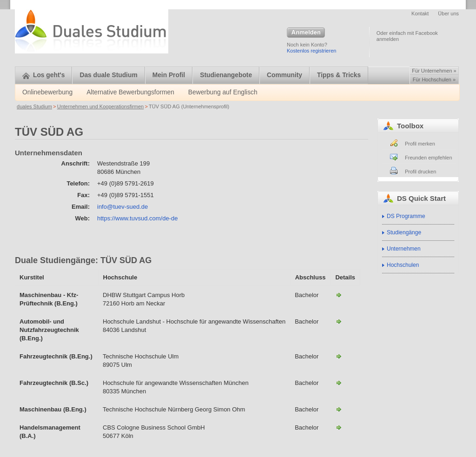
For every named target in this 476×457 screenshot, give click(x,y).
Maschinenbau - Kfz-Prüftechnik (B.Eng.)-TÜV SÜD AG (339, 295)
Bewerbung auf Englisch (223, 92)
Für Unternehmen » (434, 71)
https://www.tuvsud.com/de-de (137, 218)
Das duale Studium (108, 75)
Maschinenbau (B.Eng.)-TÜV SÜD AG (339, 409)
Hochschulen (403, 265)
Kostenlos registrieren (311, 51)
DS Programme (406, 216)
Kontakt (420, 13)
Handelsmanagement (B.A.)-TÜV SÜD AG (339, 427)
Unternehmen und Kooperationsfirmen (101, 106)
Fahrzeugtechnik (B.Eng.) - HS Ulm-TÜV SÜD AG (339, 356)
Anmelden (306, 33)
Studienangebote (226, 75)
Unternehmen (404, 249)
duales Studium (34, 106)
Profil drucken (420, 172)
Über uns (448, 13)
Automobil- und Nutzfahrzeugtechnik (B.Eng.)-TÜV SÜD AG (339, 321)
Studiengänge (404, 232)
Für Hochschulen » (434, 79)
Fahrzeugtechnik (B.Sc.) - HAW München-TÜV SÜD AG (339, 383)
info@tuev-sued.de (122, 207)
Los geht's (43, 75)
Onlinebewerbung (47, 92)
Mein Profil (169, 75)
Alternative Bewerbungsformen (130, 92)
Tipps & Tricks (339, 75)
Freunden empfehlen (429, 158)
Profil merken (420, 144)
